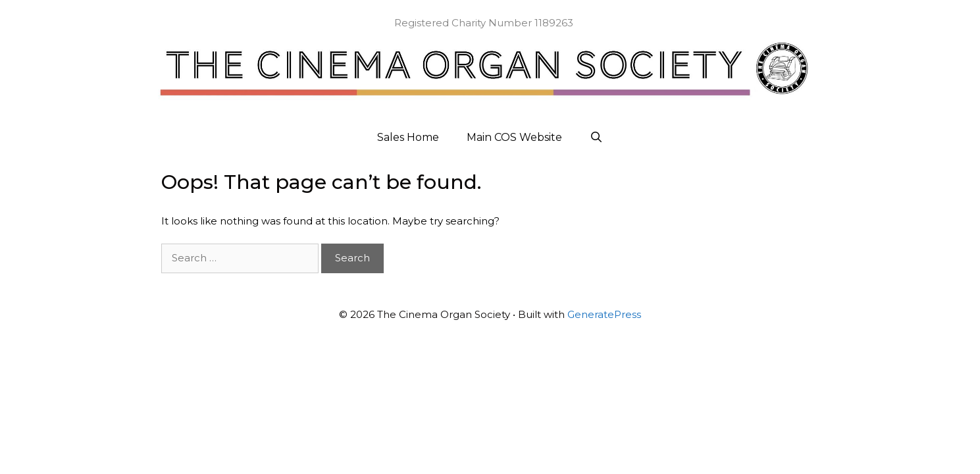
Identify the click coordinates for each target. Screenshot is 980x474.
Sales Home (408, 137)
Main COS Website (514, 137)
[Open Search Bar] (597, 138)
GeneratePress (604, 314)
